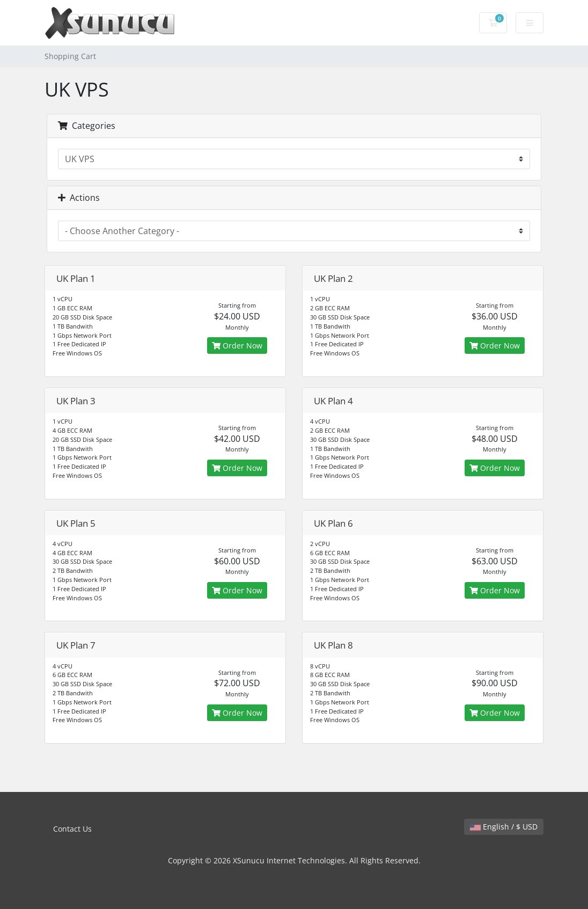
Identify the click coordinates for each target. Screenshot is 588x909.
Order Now (237, 346)
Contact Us (72, 829)
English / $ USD (504, 827)
